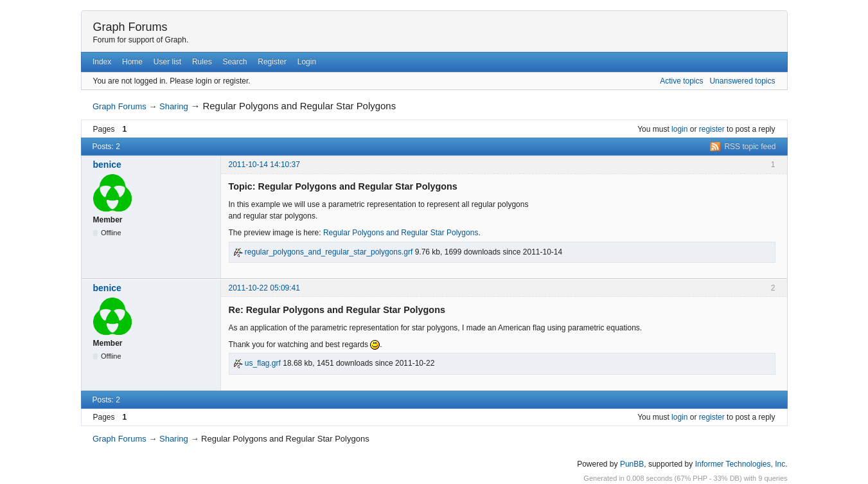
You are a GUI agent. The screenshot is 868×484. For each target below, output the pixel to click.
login (679, 129)
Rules (202, 62)
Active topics (681, 81)
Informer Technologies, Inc (740, 464)
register (712, 129)
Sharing (174, 106)
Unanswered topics (742, 81)
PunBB (632, 464)
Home (132, 62)
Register (272, 62)
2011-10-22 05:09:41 (264, 288)
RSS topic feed (750, 147)
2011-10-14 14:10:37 (264, 165)
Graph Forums (130, 27)
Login (307, 62)
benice (107, 165)
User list (167, 62)
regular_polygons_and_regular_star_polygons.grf (323, 252)
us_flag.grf (257, 363)
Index (102, 62)
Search (235, 62)
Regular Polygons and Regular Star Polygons (401, 233)
